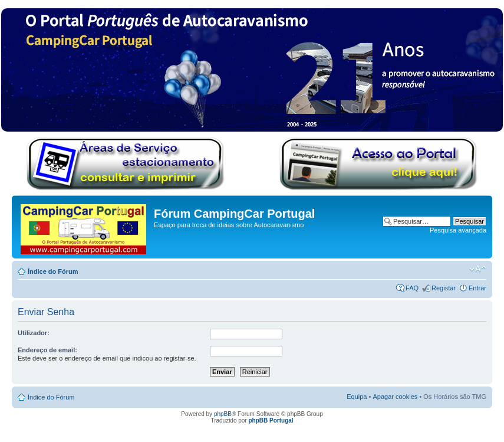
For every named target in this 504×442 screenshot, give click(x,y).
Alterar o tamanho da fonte (478, 269)
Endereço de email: (47, 350)
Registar (444, 288)
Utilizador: (34, 333)
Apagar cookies (395, 397)
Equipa (357, 397)
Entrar (477, 288)
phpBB (223, 414)
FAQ (412, 288)
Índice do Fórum (53, 271)
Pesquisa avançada (458, 230)
